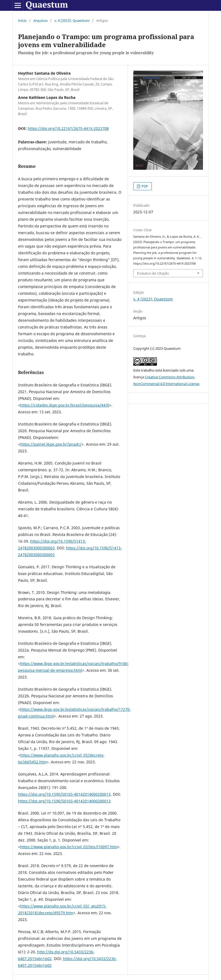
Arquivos (41, 20)
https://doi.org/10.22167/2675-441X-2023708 (68, 128)
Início (22, 20)
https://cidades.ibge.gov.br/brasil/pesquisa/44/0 (65, 405)
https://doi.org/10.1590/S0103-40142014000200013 (64, 794)
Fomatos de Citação (153, 273)
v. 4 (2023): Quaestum (72, 20)
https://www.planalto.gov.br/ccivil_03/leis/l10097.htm (69, 847)
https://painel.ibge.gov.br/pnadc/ (51, 444)
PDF (144, 186)
